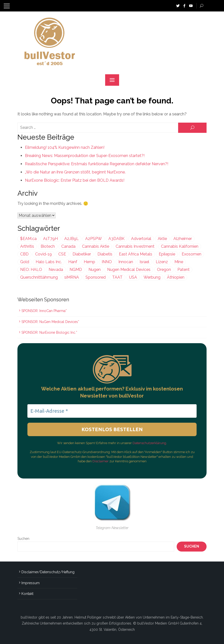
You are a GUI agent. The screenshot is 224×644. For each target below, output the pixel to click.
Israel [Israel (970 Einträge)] (144, 262)
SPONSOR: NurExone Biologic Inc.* (49, 332)
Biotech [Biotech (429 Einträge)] (48, 246)
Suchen (23, 539)
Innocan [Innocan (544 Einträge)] (126, 262)
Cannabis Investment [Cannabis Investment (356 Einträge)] (135, 246)
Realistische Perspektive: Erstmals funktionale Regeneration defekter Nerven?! (97, 164)
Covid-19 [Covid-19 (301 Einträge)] (43, 254)
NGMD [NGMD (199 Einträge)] (76, 270)
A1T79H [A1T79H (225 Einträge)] (50, 239)
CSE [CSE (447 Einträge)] (62, 254)
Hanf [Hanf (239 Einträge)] (73, 262)
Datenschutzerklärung (149, 443)
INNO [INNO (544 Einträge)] (107, 262)
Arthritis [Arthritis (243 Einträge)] (27, 246)
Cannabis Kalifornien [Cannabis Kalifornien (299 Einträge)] (180, 246)
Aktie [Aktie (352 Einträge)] (162, 239)
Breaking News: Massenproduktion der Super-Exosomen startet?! (85, 156)
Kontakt (27, 594)
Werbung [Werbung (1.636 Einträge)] (152, 277)
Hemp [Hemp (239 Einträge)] (89, 262)
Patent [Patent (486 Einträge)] (184, 270)
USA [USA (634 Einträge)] (133, 277)
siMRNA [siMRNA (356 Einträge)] (72, 277)
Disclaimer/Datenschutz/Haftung (48, 572)
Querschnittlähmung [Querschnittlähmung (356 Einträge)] (39, 277)
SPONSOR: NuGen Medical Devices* (50, 322)
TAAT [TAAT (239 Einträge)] (117, 277)
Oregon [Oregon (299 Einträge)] (164, 270)
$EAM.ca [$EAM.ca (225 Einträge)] (28, 239)
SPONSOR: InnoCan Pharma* (44, 311)
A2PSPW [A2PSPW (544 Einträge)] (94, 239)
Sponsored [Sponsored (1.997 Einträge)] (96, 277)
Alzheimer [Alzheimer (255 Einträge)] (183, 239)
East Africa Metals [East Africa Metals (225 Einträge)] (136, 254)
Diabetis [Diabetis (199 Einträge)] (105, 254)
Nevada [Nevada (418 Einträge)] (56, 270)
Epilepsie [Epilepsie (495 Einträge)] (167, 254)
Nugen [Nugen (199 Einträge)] (95, 270)
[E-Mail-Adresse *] (112, 411)
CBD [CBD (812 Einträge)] (24, 254)
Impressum (31, 583)
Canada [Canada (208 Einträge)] (68, 246)
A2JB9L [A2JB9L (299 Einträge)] (72, 239)
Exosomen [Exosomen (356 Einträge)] (191, 254)
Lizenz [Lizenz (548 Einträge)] (162, 262)
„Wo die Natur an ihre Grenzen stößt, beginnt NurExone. (75, 172)
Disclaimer (101, 461)
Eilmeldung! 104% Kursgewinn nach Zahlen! (65, 147)
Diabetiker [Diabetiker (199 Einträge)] (82, 254)
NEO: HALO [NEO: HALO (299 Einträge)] (31, 270)
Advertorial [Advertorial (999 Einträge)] (141, 239)
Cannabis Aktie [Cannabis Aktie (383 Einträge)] (96, 246)
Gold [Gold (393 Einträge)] (25, 262)
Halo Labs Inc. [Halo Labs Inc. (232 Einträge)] (49, 262)
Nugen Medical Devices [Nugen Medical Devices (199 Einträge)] (129, 270)
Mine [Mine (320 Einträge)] (179, 262)
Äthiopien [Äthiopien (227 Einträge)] (176, 277)
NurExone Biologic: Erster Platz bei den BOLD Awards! (75, 180)
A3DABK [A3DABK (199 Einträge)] (116, 239)
